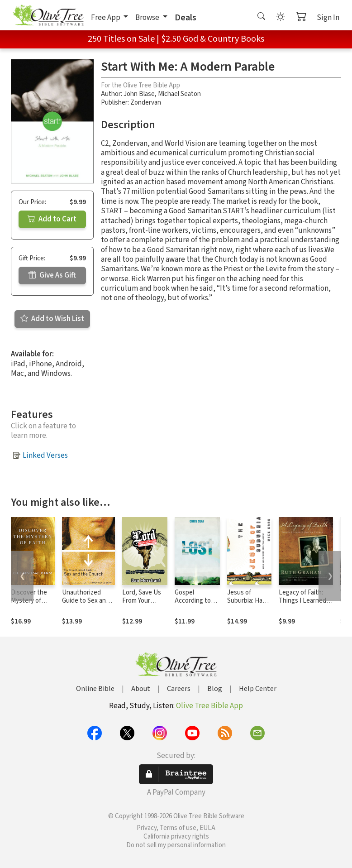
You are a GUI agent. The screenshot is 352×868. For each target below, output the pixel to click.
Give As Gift (52, 275)
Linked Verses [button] (45, 456)
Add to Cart (52, 219)
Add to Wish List (52, 319)
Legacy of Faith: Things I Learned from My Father (302, 601)
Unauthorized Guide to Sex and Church (86, 601)
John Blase (139, 94)
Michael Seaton (179, 94)
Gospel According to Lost (193, 601)
